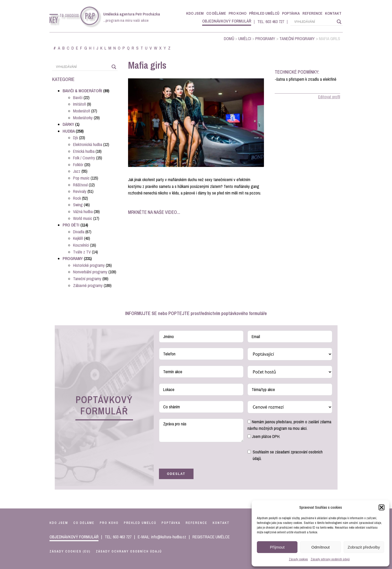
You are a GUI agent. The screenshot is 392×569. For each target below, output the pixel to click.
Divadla (79, 232)
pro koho (109, 523)
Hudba (69, 131)
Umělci (245, 39)
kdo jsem (59, 523)
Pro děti (71, 225)
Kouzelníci (81, 245)
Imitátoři (79, 104)
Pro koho (238, 13)
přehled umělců (140, 523)
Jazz (77, 171)
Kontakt (333, 13)
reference (197, 523)
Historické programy (89, 265)
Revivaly (80, 191)
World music (83, 218)
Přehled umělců (264, 13)
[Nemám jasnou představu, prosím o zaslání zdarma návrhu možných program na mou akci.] (249, 422)
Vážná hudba (83, 212)
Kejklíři (78, 238)
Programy (265, 39)
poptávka (171, 523)
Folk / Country (84, 158)
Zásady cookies (298, 559)
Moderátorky (83, 118)
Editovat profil (329, 97)
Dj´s (76, 138)
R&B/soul (80, 185)
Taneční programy (297, 39)
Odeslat (176, 474)
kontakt (221, 523)
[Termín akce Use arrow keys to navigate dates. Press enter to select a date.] (201, 372)
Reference (312, 13)
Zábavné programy (88, 285)
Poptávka (291, 13)
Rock (77, 198)
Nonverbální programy (90, 272)
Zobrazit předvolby (364, 547)
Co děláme (216, 13)
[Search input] (314, 22)
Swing (78, 205)
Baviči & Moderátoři (82, 91)
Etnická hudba (84, 151)
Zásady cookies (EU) (70, 551)
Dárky (68, 124)
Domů (229, 39)
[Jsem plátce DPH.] (249, 436)
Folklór (78, 165)
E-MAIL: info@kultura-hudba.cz (162, 537)
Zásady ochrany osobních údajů (330, 559)
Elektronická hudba (88, 144)
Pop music (81, 178)
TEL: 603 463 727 (271, 21)
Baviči (78, 97)
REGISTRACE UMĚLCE (211, 537)
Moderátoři (82, 111)
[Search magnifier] (339, 22)
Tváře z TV (82, 252)
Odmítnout (321, 547)
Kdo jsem (195, 13)
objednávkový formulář (227, 21)
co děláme (84, 523)
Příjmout (277, 547)
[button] (382, 507)
